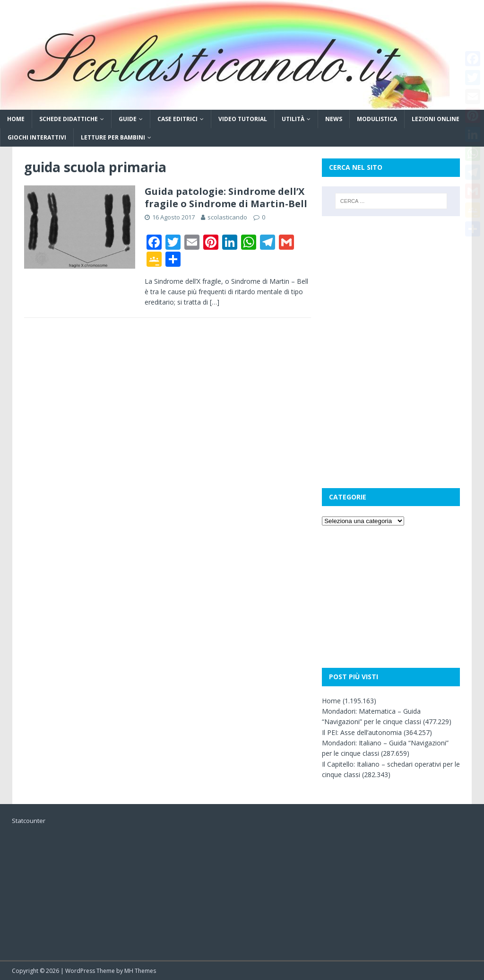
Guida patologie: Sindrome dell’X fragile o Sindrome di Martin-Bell (226, 197)
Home (16, 119)
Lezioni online (436, 119)
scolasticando (227, 217)
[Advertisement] (391, 287)
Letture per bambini (113, 137)
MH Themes (140, 971)
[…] (215, 302)
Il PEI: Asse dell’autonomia (362, 732)
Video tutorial (243, 119)
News (334, 119)
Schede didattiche (69, 119)
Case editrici (177, 119)
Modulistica (377, 119)
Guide (128, 119)
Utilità (293, 119)
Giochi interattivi (37, 137)
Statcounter (29, 821)
